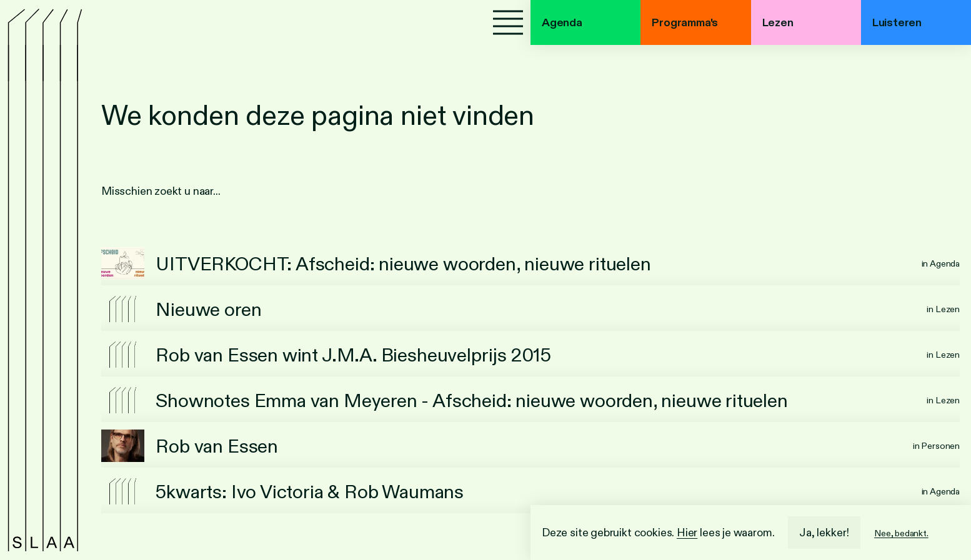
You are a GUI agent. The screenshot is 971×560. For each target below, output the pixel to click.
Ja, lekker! (824, 533)
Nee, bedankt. (901, 533)
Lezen (778, 22)
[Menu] (508, 22)
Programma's (685, 22)
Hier (687, 533)
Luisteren (897, 22)
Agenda (562, 22)
